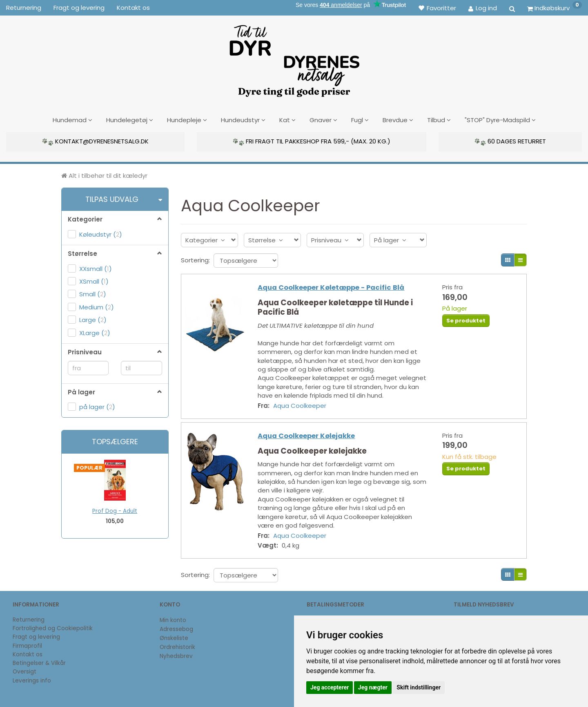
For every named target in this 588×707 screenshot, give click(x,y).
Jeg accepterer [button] (330, 687)
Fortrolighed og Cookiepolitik (53, 628)
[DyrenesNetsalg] (294, 58)
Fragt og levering (79, 8)
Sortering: (195, 259)
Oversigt (24, 672)
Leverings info (32, 681)
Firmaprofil (27, 646)
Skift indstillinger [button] (419, 687)
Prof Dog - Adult (115, 511)
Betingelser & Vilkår (39, 663)
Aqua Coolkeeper (302, 406)
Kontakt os (133, 8)
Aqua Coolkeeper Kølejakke (308, 437)
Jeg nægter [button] (373, 687)
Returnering (24, 8)
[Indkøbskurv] (555, 8)
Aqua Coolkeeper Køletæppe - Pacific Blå (333, 288)
